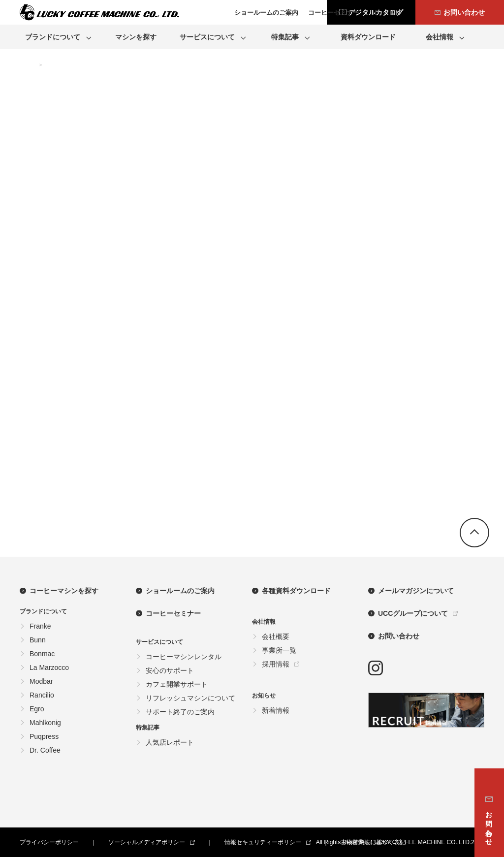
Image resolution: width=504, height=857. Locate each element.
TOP (27, 65)
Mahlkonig (45, 723)
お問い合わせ (399, 636)
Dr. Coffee (45, 750)
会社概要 (276, 636)
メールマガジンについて (416, 591)
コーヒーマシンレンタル (184, 657)
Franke (40, 626)
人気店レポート (170, 742)
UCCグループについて (413, 613)
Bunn (38, 640)
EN (396, 13)
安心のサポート (170, 670)
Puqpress (44, 736)
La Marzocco (49, 667)
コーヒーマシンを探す (64, 591)
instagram (376, 668)
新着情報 (276, 710)
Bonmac (42, 654)
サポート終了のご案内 (180, 712)
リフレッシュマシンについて (190, 698)
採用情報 (276, 664)
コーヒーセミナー (173, 613)
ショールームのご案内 (180, 591)
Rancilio (42, 695)
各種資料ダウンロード (296, 591)
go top (474, 533)
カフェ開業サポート (177, 684)
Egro (37, 709)
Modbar (41, 681)
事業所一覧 (279, 650)
